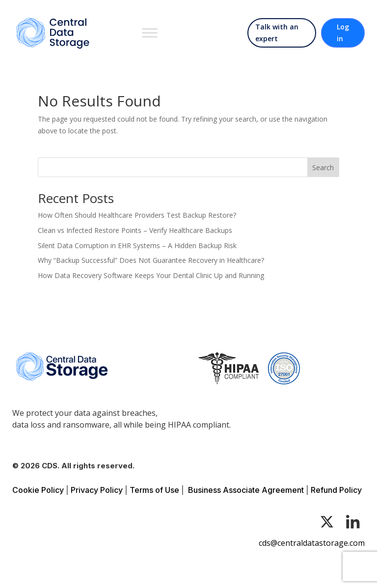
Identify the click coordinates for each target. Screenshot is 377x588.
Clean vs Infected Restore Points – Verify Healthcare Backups (135, 230)
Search (323, 167)
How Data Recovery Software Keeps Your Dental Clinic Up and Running (151, 275)
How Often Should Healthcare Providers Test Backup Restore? (137, 215)
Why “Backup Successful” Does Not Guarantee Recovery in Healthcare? (151, 260)
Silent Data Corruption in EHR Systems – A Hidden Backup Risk (137, 245)
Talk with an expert (277, 33)
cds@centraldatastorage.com (312, 543)
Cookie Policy (38, 490)
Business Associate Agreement (246, 490)
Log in (343, 33)
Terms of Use (154, 490)
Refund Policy (336, 490)
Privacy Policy (97, 490)
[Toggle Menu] (150, 33)
